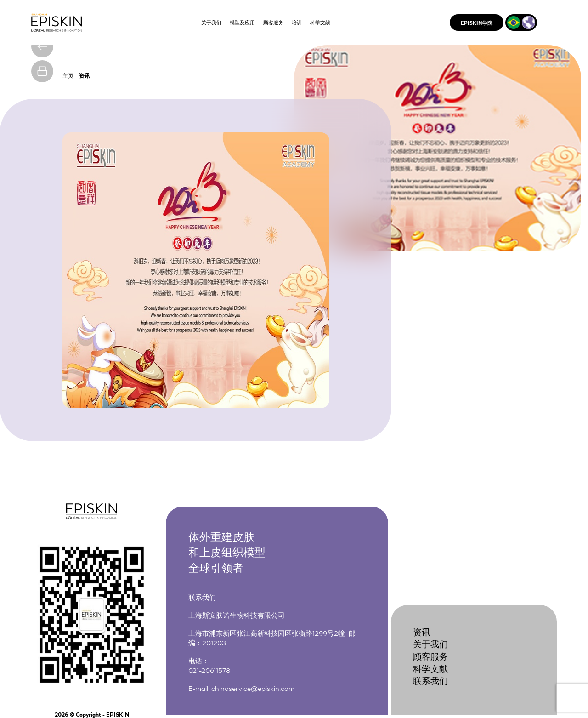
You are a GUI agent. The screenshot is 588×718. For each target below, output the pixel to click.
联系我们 (430, 680)
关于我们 (430, 643)
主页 (68, 75)
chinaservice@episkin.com (253, 688)
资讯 (422, 631)
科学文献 (430, 668)
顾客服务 (430, 656)
